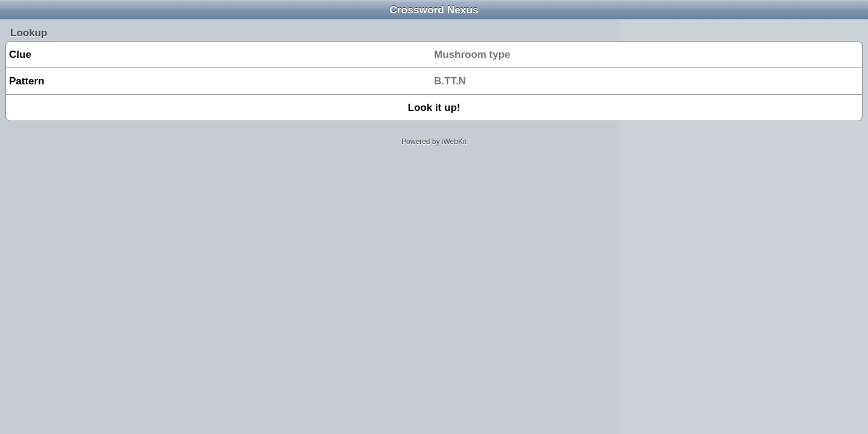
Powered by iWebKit (434, 142)
